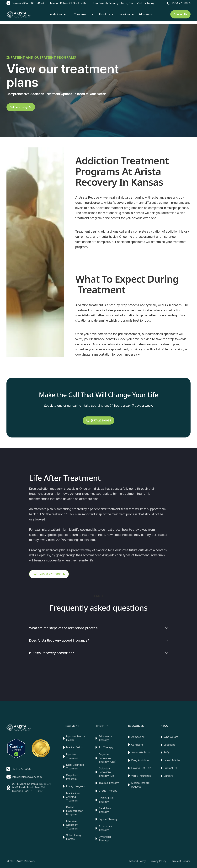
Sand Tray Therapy (105, 810)
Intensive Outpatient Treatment (72, 825)
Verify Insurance (141, 776)
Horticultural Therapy (106, 800)
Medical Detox (75, 747)
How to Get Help (141, 768)
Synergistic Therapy (105, 839)
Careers (168, 776)
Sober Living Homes (73, 837)
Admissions (145, 14)
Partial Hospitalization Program (75, 811)
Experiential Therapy (105, 828)
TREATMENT (71, 726)
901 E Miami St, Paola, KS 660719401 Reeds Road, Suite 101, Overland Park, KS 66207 (31, 787)
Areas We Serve (141, 752)
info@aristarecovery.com (27, 777)
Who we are (171, 737)
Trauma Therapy (109, 783)
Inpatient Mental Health (76, 738)
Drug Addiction (140, 760)
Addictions (56, 14)
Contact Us (170, 768)
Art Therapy (106, 747)
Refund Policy (138, 861)
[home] (19, 14)
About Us (104, 14)
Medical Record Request (140, 785)
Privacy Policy (158, 861)
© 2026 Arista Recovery (21, 861)
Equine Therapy (108, 819)
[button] (56, 14)
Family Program (76, 786)
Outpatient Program (72, 777)
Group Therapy (108, 791)
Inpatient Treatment (72, 756)
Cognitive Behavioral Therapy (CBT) (107, 758)
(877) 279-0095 (181, 3)
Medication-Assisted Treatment (73, 797)
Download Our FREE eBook (28, 3)
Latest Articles (172, 760)
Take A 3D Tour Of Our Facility (68, 3)
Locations (124, 14)
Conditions (137, 745)
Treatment (80, 14)
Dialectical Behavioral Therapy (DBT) (108, 772)
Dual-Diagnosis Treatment (75, 767)
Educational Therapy (105, 738)
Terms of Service (180, 861)
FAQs (167, 752)
